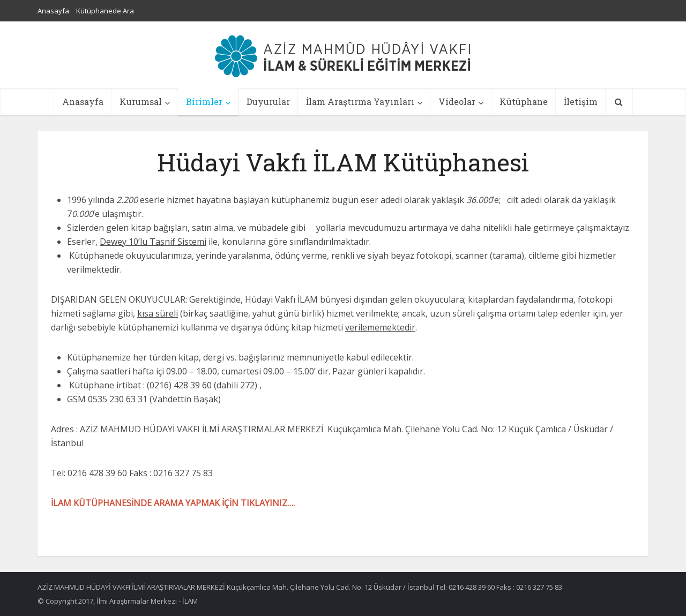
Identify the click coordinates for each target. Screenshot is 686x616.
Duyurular (268, 102)
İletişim (581, 102)
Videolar (457, 102)
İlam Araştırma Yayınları (360, 102)
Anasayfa (53, 11)
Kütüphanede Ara (105, 11)
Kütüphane (524, 102)
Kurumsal (141, 102)
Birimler (204, 102)
